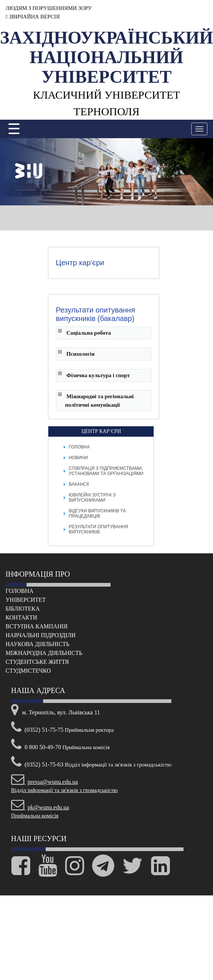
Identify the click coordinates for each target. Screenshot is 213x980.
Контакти (21, 617)
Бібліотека (23, 609)
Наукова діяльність (38, 644)
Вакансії (79, 484)
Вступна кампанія (36, 626)
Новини (78, 458)
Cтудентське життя (37, 662)
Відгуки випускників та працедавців (97, 513)
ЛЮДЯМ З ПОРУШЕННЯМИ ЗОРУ (49, 8)
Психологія (80, 354)
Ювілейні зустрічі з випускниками (92, 498)
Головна (79, 447)
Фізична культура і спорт (98, 375)
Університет (26, 600)
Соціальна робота (89, 333)
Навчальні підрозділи (41, 635)
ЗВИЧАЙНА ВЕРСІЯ (33, 17)
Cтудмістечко (28, 671)
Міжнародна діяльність (44, 653)
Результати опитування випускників (99, 529)
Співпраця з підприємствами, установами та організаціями (106, 471)
